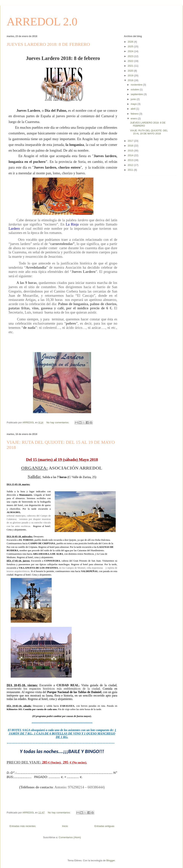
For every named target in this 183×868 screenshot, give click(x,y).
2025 (131, 46)
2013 (131, 160)
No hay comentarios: (58, 422)
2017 (131, 141)
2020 (131, 71)
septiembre (137, 94)
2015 (131, 151)
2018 (131, 80)
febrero (135, 114)
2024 (131, 51)
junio (134, 99)
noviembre (137, 85)
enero (134, 118)
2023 (131, 56)
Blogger (111, 860)
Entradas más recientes (23, 826)
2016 (131, 146)
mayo (134, 104)
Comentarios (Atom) (70, 837)
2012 (131, 165)
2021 (131, 66)
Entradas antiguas (104, 826)
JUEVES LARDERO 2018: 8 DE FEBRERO (48, 44)
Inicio (65, 826)
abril (133, 109)
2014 (131, 155)
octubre (135, 89)
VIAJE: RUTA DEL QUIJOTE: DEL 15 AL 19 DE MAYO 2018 (149, 132)
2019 (131, 76)
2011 (131, 170)
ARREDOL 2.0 (42, 22)
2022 (131, 61)
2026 (131, 42)
